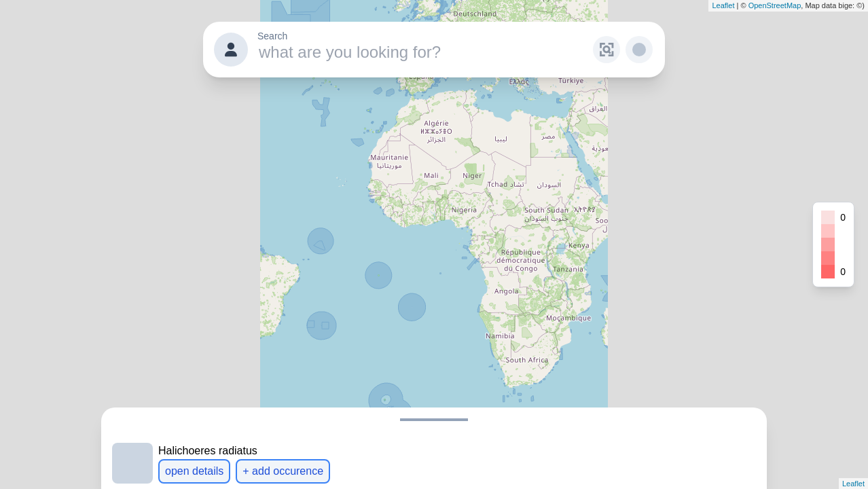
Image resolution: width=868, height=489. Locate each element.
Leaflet (723, 5)
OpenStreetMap (775, 5)
